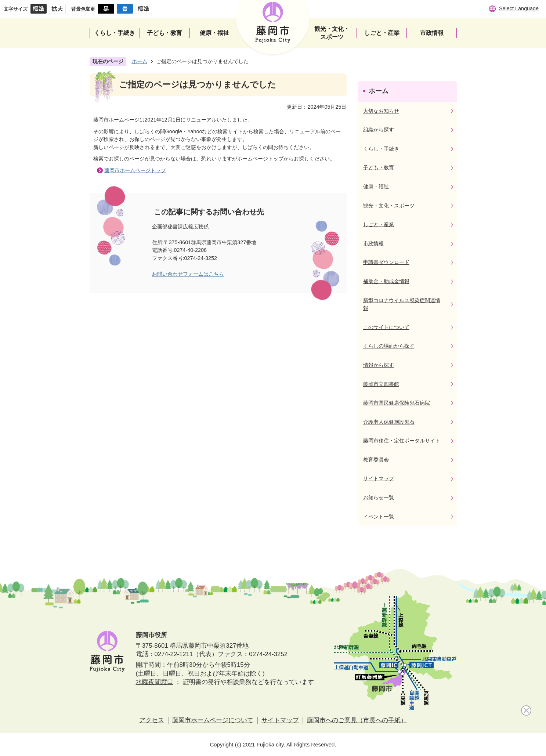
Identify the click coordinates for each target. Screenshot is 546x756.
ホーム (140, 61)
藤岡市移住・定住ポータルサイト (402, 441)
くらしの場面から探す (389, 346)
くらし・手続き (381, 149)
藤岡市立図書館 (381, 384)
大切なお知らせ (381, 111)
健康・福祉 (376, 187)
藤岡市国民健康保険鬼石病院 (397, 403)
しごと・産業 (379, 224)
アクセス (152, 720)
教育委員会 (376, 460)
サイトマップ (379, 478)
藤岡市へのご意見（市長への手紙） (357, 720)
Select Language (519, 8)
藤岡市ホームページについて (213, 720)
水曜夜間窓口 (155, 682)
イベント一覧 (379, 517)
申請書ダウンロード (386, 262)
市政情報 (373, 243)
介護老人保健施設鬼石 (389, 422)
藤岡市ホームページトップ (135, 170)
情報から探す (379, 365)
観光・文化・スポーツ (389, 206)
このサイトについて (386, 327)
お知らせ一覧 (379, 498)
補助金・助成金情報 (386, 281)
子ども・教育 (379, 167)
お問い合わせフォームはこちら (188, 274)
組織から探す (379, 130)
